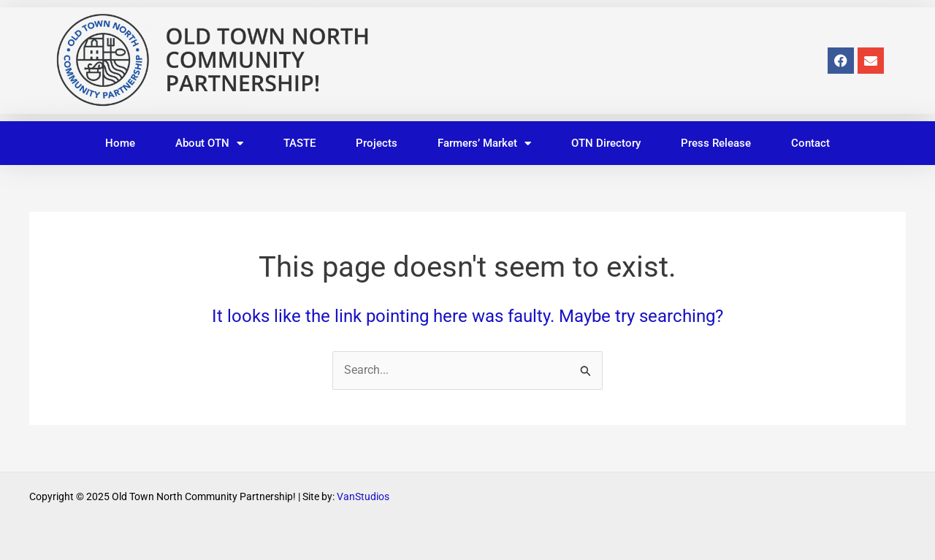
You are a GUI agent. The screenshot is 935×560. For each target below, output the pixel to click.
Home (120, 143)
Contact (810, 143)
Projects (377, 143)
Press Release (716, 143)
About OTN (209, 143)
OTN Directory (606, 143)
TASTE (299, 143)
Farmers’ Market (484, 143)
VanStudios (363, 496)
